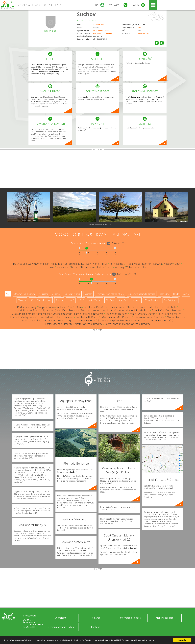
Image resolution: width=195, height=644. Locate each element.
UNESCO (56, 294)
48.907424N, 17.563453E (103, 33)
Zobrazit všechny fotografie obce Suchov (98, 224)
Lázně (81, 300)
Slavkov (100, 267)
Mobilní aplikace (165, 618)
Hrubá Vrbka (133, 264)
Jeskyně (71, 300)
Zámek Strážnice (176, 317)
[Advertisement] (97, 169)
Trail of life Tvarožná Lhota (162, 307)
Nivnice (75, 267)
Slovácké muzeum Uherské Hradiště (153, 321)
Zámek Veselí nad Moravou (167, 310)
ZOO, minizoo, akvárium (24, 294)
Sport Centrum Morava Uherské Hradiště (128, 324)
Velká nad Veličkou (137, 267)
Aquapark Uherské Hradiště (83, 321)
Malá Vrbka (63, 267)
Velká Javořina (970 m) (69, 307)
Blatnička (57, 264)
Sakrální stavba (171, 300)
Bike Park (110, 300)
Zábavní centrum (152, 300)
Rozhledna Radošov (95, 307)
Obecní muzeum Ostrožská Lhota (126, 307)
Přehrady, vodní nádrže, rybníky (110, 294)
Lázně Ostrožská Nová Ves (89, 314)
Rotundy (59, 300)
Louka (51, 267)
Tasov (109, 267)
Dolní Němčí (93, 264)
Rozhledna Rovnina (55, 321)
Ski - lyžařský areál (72, 294)
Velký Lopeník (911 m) (170, 314)
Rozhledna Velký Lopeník (24, 317)
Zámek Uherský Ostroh (142, 314)
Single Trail (123, 300)
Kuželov (168, 264)
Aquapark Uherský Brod (25, 310)
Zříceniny (22, 300)
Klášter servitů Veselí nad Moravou (60, 310)
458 (139, 28)
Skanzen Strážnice (32, 321)
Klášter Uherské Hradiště (59, 324)
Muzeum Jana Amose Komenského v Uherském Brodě (42, 314)
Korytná (157, 264)
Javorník (147, 264)
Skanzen (88, 294)
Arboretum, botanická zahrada (142, 294)
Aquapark (43, 294)
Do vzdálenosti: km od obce (88, 243)
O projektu (61, 618)
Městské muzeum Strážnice (149, 317)
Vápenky (119, 267)
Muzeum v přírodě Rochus (116, 321)
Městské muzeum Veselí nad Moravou (102, 310)
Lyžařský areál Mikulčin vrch (116, 317)
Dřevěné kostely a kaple (41, 300)
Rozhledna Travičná (116, 314)
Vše (8, 294)
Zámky (186, 294)
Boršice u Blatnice (74, 264)
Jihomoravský (98, 25)
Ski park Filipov (47, 307)
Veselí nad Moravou (101, 30)
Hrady (176, 294)
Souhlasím (182, 640)
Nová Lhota (87, 267)
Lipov (177, 264)
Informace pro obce (130, 618)
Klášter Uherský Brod (138, 310)
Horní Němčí (117, 264)
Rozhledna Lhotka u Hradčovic (57, 317)
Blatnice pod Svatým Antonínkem (32, 264)
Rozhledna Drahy (27, 307)
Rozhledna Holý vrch (87, 317)
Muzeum (136, 300)
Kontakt (95, 627)
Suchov (86, 14)
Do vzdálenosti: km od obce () (85, 274)
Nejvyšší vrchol (95, 300)
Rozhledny (164, 294)
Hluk (105, 264)
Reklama (95, 618)
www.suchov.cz (144, 33)
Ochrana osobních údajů (61, 627)
